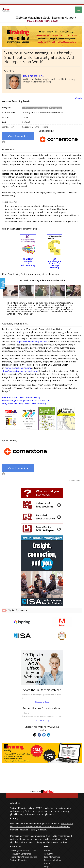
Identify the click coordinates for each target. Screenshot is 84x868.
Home (47, 851)
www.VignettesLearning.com (18, 368)
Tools (78, 98)
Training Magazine (19, 860)
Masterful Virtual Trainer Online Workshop (21, 397)
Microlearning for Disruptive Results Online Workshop (27, 400)
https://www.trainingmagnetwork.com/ (20, 371)
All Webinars (75, 480)
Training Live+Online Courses (24, 857)
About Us (15, 803)
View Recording (18, 136)
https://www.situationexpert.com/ (32, 342)
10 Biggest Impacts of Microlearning (28, 262)
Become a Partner (53, 860)
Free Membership (52, 857)
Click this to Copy (42, 702)
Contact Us (49, 863)
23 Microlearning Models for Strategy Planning (54, 263)
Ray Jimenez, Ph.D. (34, 76)
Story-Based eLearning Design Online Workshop (24, 404)
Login (47, 866)
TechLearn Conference (21, 854)
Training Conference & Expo (23, 851)
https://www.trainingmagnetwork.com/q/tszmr (42, 696)
